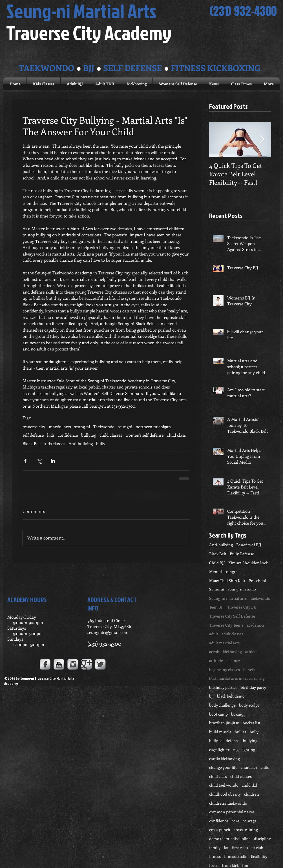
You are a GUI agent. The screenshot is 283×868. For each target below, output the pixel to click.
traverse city (34, 427)
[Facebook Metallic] (45, 664)
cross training (246, 830)
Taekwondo (104, 427)
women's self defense (144, 435)
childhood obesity (225, 794)
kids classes (55, 443)
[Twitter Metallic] (100, 664)
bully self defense (224, 741)
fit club (257, 848)
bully (101, 443)
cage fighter (219, 750)
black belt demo (231, 696)
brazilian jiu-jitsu (224, 723)
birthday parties (223, 687)
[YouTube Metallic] (59, 664)
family (215, 848)
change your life (223, 767)
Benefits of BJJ (249, 545)
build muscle (220, 732)
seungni (125, 427)
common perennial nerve (232, 812)
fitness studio (236, 856)
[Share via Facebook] (25, 461)
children (252, 794)
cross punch (220, 830)
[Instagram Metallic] (73, 664)
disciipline (242, 839)
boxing (237, 714)
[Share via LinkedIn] (53, 461)
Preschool (257, 580)
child (265, 767)
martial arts (60, 427)
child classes (111, 435)
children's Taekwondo (228, 803)
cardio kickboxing (225, 759)
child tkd (249, 785)
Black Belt (32, 443)
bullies (241, 732)
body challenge (222, 705)
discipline (262, 839)
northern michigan (153, 427)
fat (226, 848)
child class (176, 435)
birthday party (253, 687)
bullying (89, 435)
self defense (33, 435)
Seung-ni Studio (242, 589)
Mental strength (224, 571)
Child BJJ (217, 563)
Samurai (217, 589)
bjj (211, 696)
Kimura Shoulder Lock (248, 563)
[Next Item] (262, 139)
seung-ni (82, 427)
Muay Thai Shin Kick (227, 580)
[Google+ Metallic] (87, 664)
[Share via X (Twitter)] (39, 461)
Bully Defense (242, 554)
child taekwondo (224, 785)
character (249, 767)
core (236, 821)
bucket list (252, 723)
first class (240, 848)
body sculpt (249, 705)
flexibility (259, 856)
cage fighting (244, 750)
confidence (68, 435)
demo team (219, 839)
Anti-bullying (81, 443)
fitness (215, 856)
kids (51, 435)
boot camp (218, 714)
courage (250, 821)
